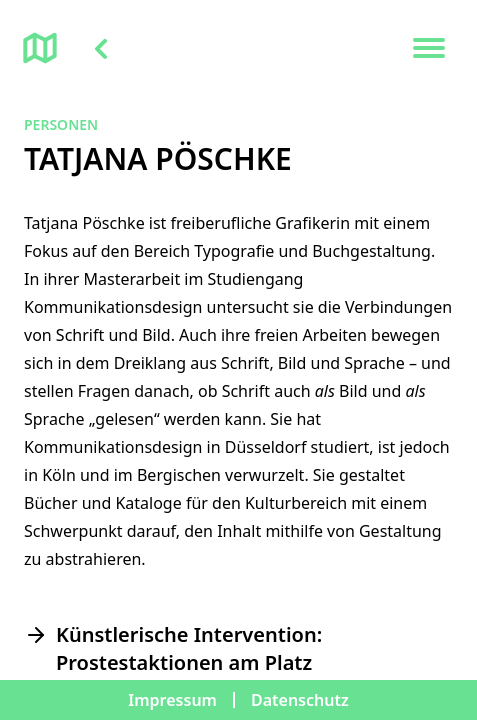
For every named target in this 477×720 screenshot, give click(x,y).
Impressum (172, 700)
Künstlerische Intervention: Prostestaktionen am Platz (189, 648)
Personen (61, 124)
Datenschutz (300, 700)
